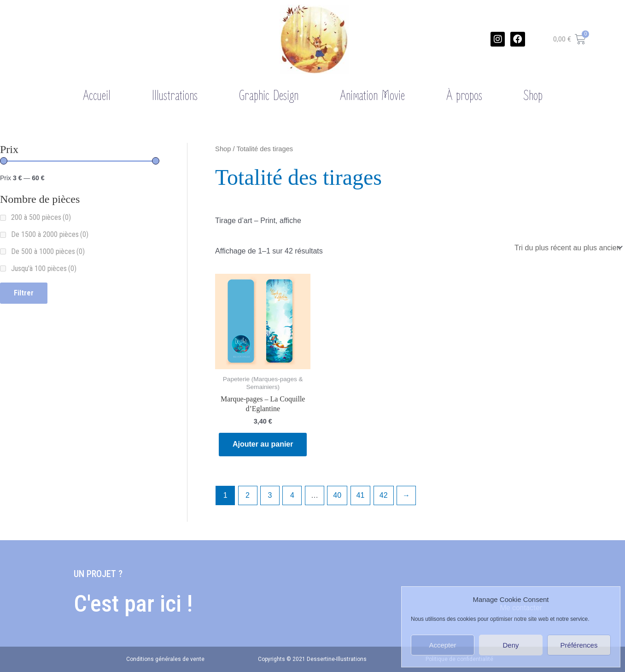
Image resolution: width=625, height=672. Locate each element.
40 (337, 495)
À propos (464, 96)
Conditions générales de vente (165, 659)
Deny (511, 645)
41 (361, 495)
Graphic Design (269, 96)
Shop (533, 96)
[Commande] (568, 248)
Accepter (442, 645)
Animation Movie (372, 96)
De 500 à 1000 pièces (48, 251)
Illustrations (175, 96)
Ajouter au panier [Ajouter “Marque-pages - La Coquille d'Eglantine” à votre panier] (263, 444)
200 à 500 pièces (41, 217)
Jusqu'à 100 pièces (44, 268)
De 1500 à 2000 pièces (50, 234)
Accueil (97, 96)
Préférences (579, 645)
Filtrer (24, 293)
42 (384, 495)
